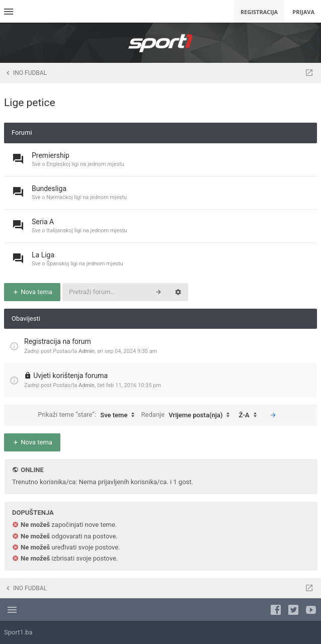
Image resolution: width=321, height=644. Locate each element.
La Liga (43, 255)
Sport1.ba (18, 632)
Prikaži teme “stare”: (89, 415)
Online (32, 470)
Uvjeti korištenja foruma (70, 376)
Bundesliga (49, 189)
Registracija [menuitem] (259, 12)
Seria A (43, 222)
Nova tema (32, 292)
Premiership (51, 155)
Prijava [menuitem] (303, 12)
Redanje (188, 415)
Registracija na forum (58, 341)
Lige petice (30, 103)
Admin (87, 351)
